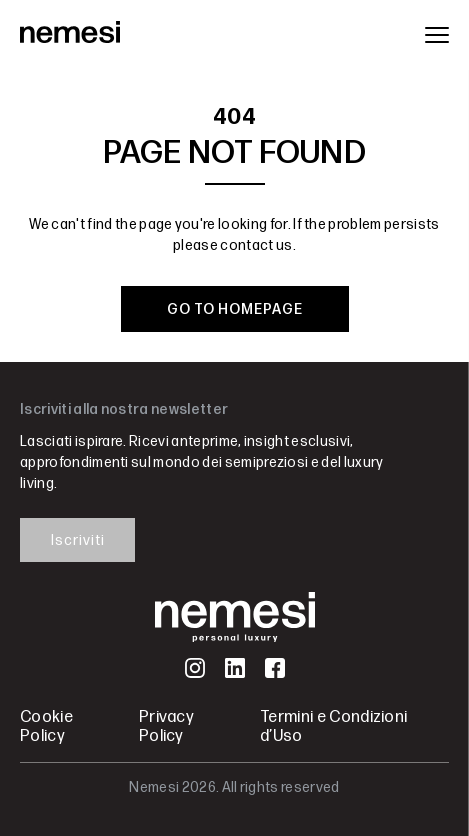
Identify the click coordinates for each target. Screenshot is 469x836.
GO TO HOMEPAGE (235, 309)
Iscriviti (78, 540)
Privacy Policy (166, 727)
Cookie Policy (46, 727)
